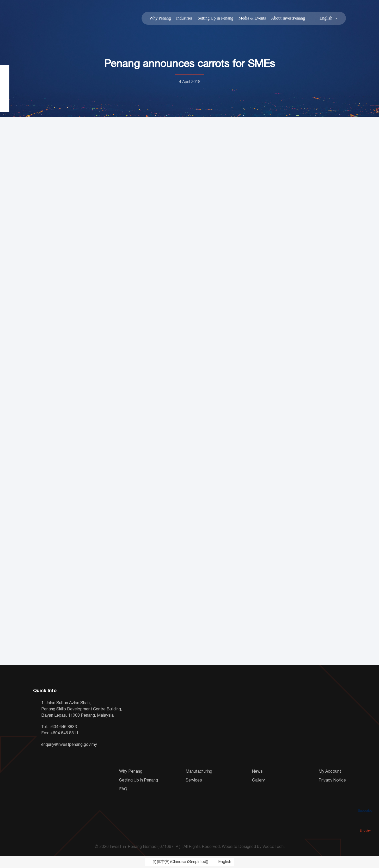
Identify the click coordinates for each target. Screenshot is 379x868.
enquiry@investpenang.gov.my (69, 745)
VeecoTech (273, 847)
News (257, 772)
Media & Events (252, 18)
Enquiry (365, 823)
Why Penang (160, 18)
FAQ (123, 789)
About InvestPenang (288, 18)
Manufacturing (199, 772)
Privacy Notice (332, 780)
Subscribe (365, 803)
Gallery (258, 780)
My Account (330, 772)
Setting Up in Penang (216, 18)
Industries (184, 18)
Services (194, 780)
